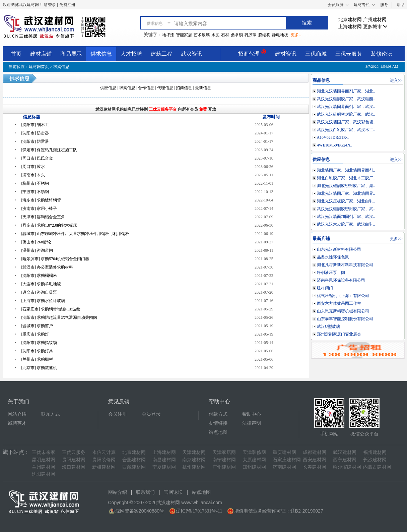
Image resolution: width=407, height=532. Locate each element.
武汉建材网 (345, 452)
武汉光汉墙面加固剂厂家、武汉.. (346, 217)
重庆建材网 (284, 452)
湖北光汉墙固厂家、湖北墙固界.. (346, 193)
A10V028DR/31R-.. (333, 137)
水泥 (215, 35)
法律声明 (252, 423)
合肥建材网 (134, 460)
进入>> (396, 80)
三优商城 (316, 54)
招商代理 (252, 53)
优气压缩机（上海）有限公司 (343, 296)
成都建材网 (315, 452)
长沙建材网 (375, 460)
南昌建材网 (164, 460)
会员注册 (118, 414)
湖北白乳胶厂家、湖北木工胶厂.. (346, 178)
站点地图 (218, 432)
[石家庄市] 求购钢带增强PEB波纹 (51, 309)
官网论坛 (173, 492)
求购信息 (61, 67)
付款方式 (218, 414)
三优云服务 (349, 54)
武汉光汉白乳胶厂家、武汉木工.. (346, 130)
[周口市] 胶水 (33, 167)
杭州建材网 (194, 467)
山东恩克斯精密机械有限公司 (343, 311)
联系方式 (51, 414)
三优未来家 (44, 452)
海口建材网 (74, 467)
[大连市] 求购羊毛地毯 (41, 284)
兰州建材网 (44, 467)
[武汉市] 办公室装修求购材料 (47, 267)
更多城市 (376, 27)
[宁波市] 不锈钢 (35, 192)
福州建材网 (375, 452)
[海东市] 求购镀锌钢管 (41, 200)
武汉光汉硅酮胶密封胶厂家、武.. (346, 209)
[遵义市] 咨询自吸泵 (39, 292)
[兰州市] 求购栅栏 (37, 359)
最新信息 (203, 88)
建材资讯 (286, 54)
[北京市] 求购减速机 (39, 368)
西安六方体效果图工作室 (339, 303)
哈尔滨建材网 (347, 467)
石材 (225, 35)
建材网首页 (39, 67)
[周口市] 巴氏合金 (37, 158)
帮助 (401, 5)
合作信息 (146, 88)
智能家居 (184, 35)
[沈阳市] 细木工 (35, 125)
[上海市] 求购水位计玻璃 (43, 301)
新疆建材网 (104, 467)
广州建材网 (375, 20)
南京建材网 (194, 460)
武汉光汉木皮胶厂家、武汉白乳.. (346, 224)
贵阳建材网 (74, 460)
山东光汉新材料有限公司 (339, 249)
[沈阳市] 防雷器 (35, 133)
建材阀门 (325, 288)
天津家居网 (224, 452)
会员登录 (151, 414)
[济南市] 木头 (33, 175)
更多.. (296, 35)
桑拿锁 (237, 35)
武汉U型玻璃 (328, 327)
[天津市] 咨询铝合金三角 (43, 217)
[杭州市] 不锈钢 (35, 183)
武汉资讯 (192, 54)
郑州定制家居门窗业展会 (339, 334)
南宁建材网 (224, 460)
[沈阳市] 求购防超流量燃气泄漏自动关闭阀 (59, 317)
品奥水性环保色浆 (333, 257)
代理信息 (165, 88)
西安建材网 (315, 460)
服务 (384, 5)
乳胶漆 (251, 35)
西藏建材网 (134, 467)
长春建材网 (315, 467)
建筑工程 (161, 54)
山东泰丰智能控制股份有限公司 (345, 319)
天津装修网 (254, 452)
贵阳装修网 (104, 460)
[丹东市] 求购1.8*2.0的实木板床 (49, 225)
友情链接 (218, 423)
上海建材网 (350, 27)
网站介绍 (17, 414)
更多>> (396, 239)
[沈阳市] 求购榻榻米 (39, 276)
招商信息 (184, 88)
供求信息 (101, 54)
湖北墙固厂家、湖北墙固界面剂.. (346, 170)
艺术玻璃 (202, 35)
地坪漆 (168, 35)
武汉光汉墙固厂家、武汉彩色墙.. (346, 122)
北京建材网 (350, 20)
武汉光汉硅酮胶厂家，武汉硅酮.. (346, 99)
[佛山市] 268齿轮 (36, 242)
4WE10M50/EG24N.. (334, 145)
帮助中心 (252, 414)
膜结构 (264, 35)
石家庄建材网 (287, 460)
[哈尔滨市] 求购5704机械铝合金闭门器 (55, 259)
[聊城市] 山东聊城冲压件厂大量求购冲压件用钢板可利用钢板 (75, 234)
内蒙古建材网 (377, 467)
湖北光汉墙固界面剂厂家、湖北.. (346, 91)
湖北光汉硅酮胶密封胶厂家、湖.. (346, 186)
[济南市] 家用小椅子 (39, 209)
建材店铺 (41, 54)
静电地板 (280, 35)
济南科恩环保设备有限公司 (341, 280)
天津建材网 (194, 452)
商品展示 (71, 54)
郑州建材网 (254, 467)
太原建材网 (254, 460)
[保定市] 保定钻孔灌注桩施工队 (49, 150)
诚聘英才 (17, 423)
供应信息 (108, 88)
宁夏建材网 (164, 467)
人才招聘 (131, 54)
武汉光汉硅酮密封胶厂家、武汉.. (346, 114)
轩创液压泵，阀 (331, 273)
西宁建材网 (345, 460)
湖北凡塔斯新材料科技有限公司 (345, 265)
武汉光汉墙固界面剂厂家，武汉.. (346, 107)
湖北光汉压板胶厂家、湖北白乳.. (346, 201)
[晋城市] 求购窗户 (37, 326)
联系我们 (145, 492)
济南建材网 (284, 467)
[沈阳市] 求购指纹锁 (39, 343)
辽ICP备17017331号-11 (199, 511)
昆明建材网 (44, 460)
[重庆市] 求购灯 (35, 334)
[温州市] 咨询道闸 (37, 250)
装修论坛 (382, 54)
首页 (16, 54)
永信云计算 (104, 452)
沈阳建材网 (44, 474)
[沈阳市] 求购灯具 (37, 351)
